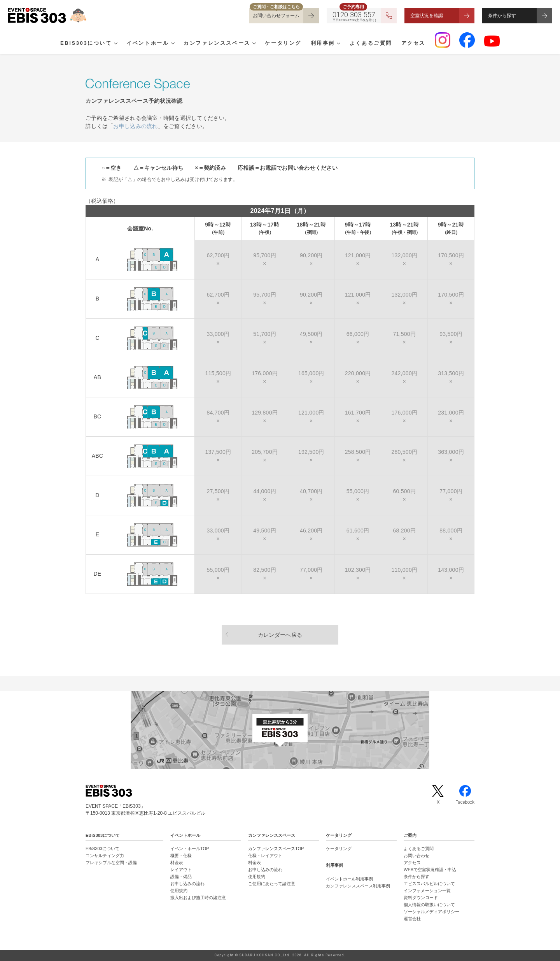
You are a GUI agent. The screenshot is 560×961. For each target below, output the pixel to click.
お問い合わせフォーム (276, 16)
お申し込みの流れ (135, 126)
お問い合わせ (416, 856)
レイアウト (181, 870)
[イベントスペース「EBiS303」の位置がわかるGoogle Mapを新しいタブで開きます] (280, 730)
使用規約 (179, 891)
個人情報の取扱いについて (429, 905)
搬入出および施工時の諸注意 (198, 898)
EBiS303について (86, 43)
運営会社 (412, 919)
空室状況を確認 (427, 16)
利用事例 (323, 43)
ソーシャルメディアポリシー (431, 912)
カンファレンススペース (217, 43)
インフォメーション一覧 (427, 891)
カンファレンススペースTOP (276, 849)
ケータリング (283, 43)
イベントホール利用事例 (349, 879)
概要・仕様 (181, 856)
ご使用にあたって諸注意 (272, 884)
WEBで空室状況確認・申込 (430, 870)
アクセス (413, 43)
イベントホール (148, 43)
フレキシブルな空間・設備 (111, 863)
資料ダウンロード (421, 898)
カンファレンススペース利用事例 (358, 886)
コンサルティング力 (105, 856)
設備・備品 (181, 877)
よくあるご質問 (371, 43)
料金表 (177, 863)
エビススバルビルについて (429, 884)
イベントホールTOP (190, 849)
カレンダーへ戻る (280, 635)
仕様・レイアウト (265, 856)
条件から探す (502, 16)
